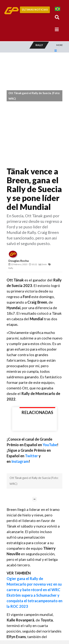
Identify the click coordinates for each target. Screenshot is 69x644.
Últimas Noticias (35, 10)
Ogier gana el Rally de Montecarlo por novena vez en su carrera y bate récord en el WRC (34, 584)
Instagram (20, 461)
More (60, 45)
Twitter (32, 456)
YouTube (50, 445)
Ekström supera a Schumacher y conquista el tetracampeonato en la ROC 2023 (34, 601)
